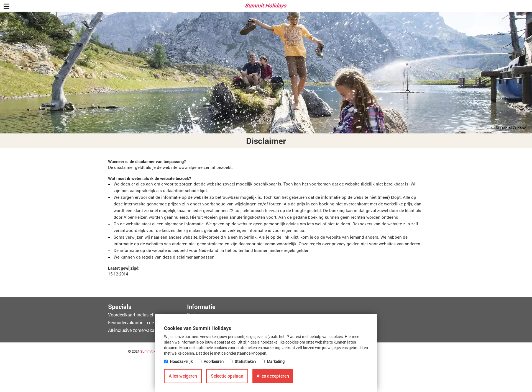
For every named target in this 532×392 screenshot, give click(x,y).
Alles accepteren (273, 376)
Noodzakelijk (181, 361)
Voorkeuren (214, 361)
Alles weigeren (183, 376)
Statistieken (245, 361)
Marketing (276, 361)
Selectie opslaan (227, 376)
